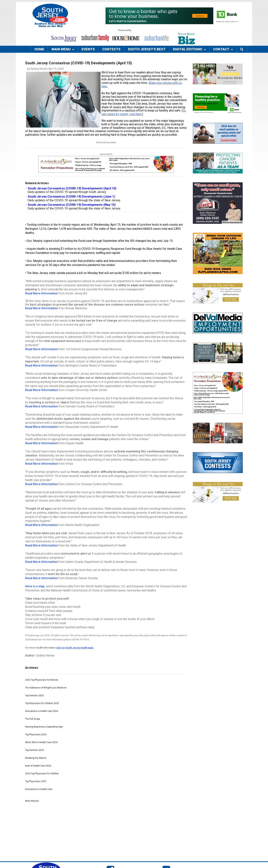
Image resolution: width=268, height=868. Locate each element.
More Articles (32, 801)
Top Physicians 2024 (36, 735)
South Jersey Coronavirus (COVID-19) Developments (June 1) (71, 197)
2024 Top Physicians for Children (42, 774)
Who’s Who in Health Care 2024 (41, 742)
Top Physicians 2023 (36, 781)
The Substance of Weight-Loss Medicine (46, 688)
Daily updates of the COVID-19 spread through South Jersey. (67, 192)
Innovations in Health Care (39, 789)
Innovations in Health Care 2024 (42, 711)
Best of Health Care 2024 (38, 766)
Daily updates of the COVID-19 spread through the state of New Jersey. (74, 200)
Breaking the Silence (36, 758)
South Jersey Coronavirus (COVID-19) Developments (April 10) (72, 188)
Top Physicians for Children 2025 (42, 703)
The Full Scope (33, 719)
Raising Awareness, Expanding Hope (44, 727)
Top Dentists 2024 (34, 750)
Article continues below (106, 142)
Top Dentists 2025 (34, 696)
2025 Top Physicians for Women (42, 680)
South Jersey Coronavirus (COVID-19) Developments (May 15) (72, 205)
